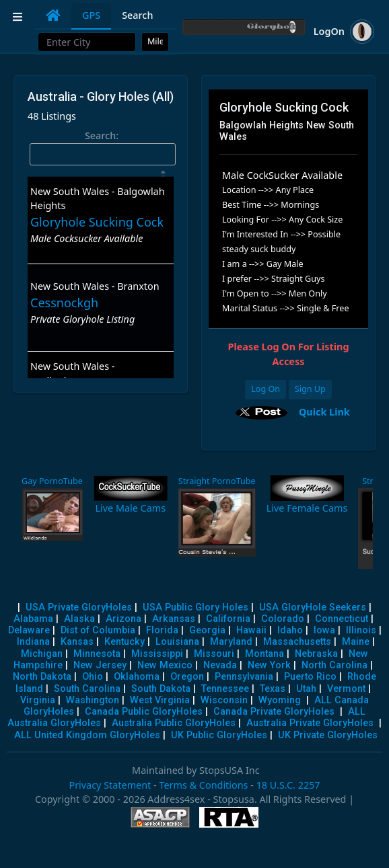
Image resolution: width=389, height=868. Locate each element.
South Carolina (87, 689)
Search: (103, 147)
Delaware (29, 630)
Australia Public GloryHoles (174, 723)
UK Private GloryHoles (328, 735)
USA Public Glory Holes (196, 607)
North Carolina (334, 665)
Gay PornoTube (52, 481)
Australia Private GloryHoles (310, 723)
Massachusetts (297, 642)
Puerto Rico (310, 677)
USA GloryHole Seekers (313, 607)
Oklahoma (137, 677)
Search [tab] (137, 15)
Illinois (361, 630)
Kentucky (125, 642)
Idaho (290, 630)
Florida (162, 630)
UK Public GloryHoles (219, 735)
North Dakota (42, 677)
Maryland (231, 642)
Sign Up (310, 389)
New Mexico (165, 665)
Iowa (324, 630)
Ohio (93, 677)
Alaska (79, 619)
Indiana (33, 642)
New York (269, 665)
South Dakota (161, 689)
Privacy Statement (110, 785)
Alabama (33, 619)
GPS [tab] (91, 15)
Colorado (283, 619)
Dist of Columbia (98, 630)
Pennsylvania (244, 677)
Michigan (42, 654)
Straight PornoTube (217, 481)
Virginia (38, 700)
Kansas (77, 642)
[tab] (53, 15)
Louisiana (177, 642)
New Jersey (100, 665)
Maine (356, 642)
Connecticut (342, 619)
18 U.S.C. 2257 (288, 785)
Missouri (214, 654)
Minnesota (97, 654)
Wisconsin (224, 700)
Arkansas (174, 619)
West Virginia (160, 700)
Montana (264, 654)
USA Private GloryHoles (79, 607)
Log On (266, 389)
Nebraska (316, 654)
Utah (306, 689)
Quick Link (324, 411)
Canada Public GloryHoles (144, 712)
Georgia (207, 630)
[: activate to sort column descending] (101, 174)
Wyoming (280, 700)
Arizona (123, 619)
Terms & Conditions (203, 785)
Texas (273, 689)
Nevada (220, 665)
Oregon (187, 677)
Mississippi (157, 654)
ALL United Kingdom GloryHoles (87, 735)
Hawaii (251, 630)
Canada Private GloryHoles (274, 712)
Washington (93, 700)
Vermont (346, 689)
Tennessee (225, 689)
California (228, 619)
